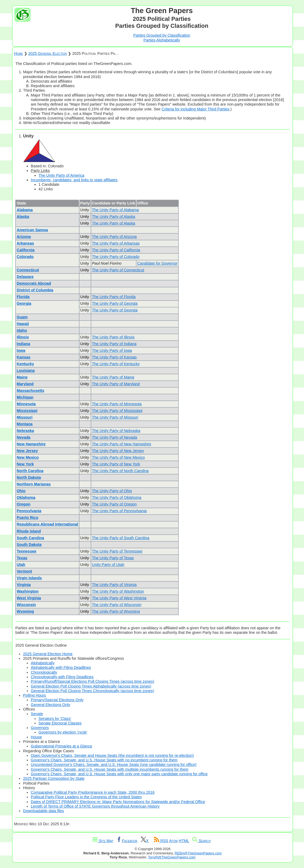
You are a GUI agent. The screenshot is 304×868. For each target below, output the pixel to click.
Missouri (24, 417)
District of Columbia (35, 290)
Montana (24, 424)
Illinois (23, 337)
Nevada (23, 437)
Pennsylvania (29, 511)
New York (25, 464)
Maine (22, 377)
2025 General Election (48, 53)
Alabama (25, 210)
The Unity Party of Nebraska (116, 431)
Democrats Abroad (34, 283)
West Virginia (29, 598)
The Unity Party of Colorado (116, 257)
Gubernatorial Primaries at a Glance (62, 746)
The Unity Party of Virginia (114, 585)
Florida (23, 297)
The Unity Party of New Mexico (119, 457)
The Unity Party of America (61, 175)
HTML (184, 841)
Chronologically (44, 672)
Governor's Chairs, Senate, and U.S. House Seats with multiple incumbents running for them (110, 769)
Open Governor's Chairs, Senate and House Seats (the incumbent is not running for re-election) (112, 755)
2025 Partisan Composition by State (54, 778)
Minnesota (26, 404)
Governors (40, 728)
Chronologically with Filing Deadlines (62, 677)
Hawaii (23, 324)
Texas (22, 558)
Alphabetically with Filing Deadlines (61, 668)
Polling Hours (35, 695)
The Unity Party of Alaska (114, 217)
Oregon (23, 504)
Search (201, 841)
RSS (161, 841)
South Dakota (29, 545)
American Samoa (32, 230)
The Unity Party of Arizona (114, 237)
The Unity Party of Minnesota (117, 404)
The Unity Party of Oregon (114, 504)
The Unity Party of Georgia (115, 303)
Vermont (24, 571)
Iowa (21, 350)
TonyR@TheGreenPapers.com (172, 857)
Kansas (23, 357)
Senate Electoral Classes (60, 723)
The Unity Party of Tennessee (117, 551)
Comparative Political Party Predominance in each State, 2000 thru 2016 (93, 792)
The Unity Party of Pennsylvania (119, 511)
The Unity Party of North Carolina (120, 471)
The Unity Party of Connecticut (118, 270)
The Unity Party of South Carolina (121, 538)
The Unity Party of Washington (118, 591)
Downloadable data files (43, 811)
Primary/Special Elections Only (57, 700)
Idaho (22, 330)
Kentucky (25, 364)
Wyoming (25, 611)
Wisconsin (26, 605)
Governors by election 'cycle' (63, 732)
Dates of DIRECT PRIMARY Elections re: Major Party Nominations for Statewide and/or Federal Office (118, 802)
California (25, 250)
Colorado (25, 257)
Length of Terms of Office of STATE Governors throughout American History (95, 806)
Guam (22, 317)
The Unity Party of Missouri (115, 417)
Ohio (21, 491)
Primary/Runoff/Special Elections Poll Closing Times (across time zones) (92, 681)
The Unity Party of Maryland (116, 384)
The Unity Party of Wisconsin (117, 605)
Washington (28, 591)
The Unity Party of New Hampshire (122, 444)
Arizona (24, 237)
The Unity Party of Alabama (115, 210)
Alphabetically (43, 663)
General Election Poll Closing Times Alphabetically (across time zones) (91, 686)
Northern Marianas (34, 484)
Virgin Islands (29, 578)
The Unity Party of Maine (113, 377)
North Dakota (29, 477)
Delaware (25, 277)
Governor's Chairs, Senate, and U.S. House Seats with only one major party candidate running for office (119, 774)
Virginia (24, 585)
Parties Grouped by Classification (162, 35)
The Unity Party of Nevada (115, 437)
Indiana (23, 344)
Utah (21, 565)
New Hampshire (31, 444)
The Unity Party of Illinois (113, 337)
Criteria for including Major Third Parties (195, 109)
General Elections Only (50, 705)
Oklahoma (26, 497)
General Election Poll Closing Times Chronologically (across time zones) (92, 691)
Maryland (25, 384)
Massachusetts (30, 391)
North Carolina (30, 471)
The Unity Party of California (116, 250)
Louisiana (26, 371)
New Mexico (28, 457)
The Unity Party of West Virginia (119, 598)
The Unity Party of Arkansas (116, 243)
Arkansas (25, 243)
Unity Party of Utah (108, 565)
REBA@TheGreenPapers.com (198, 853)
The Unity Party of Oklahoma (117, 497)
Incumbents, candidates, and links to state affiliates (74, 180)
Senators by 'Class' (55, 719)
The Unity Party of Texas (113, 558)
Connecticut (28, 270)
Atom (173, 841)
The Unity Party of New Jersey (118, 451)
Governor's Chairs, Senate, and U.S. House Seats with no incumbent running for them (104, 760)
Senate (37, 714)
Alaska (23, 217)
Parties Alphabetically (162, 40)
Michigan (25, 397)
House (36, 737)
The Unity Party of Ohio (112, 491)
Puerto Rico (27, 518)
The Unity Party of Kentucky (116, 364)
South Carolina (30, 538)
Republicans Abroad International (47, 524)
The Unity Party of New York (116, 464)
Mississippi (27, 411)
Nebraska (25, 431)
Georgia (24, 303)
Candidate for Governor (157, 263)
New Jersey (27, 451)
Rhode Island (29, 531)
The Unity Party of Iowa (112, 350)
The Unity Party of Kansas (114, 357)
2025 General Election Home (48, 654)
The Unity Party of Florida (114, 297)
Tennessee (26, 551)
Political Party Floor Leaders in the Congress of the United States (86, 797)
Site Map (103, 841)
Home (18, 53)
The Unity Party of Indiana (114, 344)
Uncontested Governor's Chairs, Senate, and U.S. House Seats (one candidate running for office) (114, 765)
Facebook (127, 841)
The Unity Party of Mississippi (117, 411)
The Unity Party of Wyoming (116, 611)
